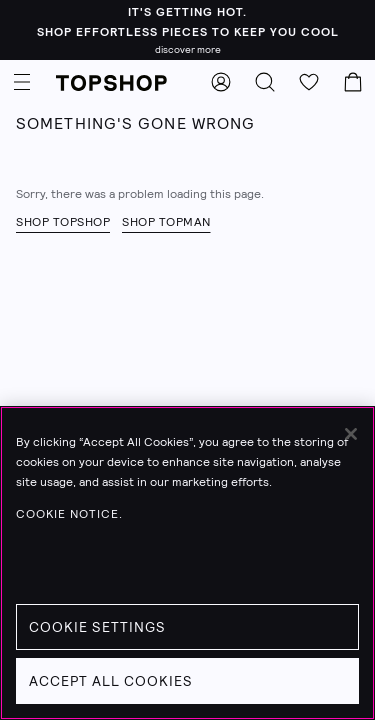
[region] (187, 563)
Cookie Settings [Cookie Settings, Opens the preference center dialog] (97, 627)
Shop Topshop (63, 222)
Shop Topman (166, 222)
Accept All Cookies (111, 681)
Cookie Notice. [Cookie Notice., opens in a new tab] (69, 514)
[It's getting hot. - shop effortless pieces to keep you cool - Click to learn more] (187, 30)
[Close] (351, 434)
